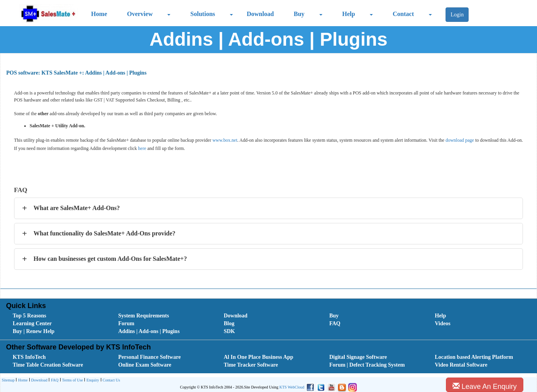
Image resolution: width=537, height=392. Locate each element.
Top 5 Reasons (29, 316)
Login (457, 15)
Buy (299, 14)
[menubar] (270, 324)
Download (260, 14)
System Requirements (143, 316)
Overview (140, 14)
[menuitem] (57, 316)
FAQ (335, 323)
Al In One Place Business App (258, 357)
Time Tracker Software (251, 365)
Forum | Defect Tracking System (367, 365)
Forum (126, 323)
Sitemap (8, 380)
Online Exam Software (145, 365)
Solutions (203, 14)
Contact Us (111, 380)
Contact (403, 14)
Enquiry (92, 380)
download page (460, 140)
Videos (442, 323)
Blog (229, 323)
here (142, 148)
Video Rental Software (461, 365)
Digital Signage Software (358, 357)
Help (349, 14)
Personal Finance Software (149, 357)
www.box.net (225, 140)
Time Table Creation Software (48, 365)
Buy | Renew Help (33, 331)
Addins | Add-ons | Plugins (149, 331)
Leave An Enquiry (485, 386)
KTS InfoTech (29, 357)
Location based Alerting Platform (474, 357)
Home (99, 14)
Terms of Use (72, 380)
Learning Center (32, 323)
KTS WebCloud (292, 387)
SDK (229, 331)
